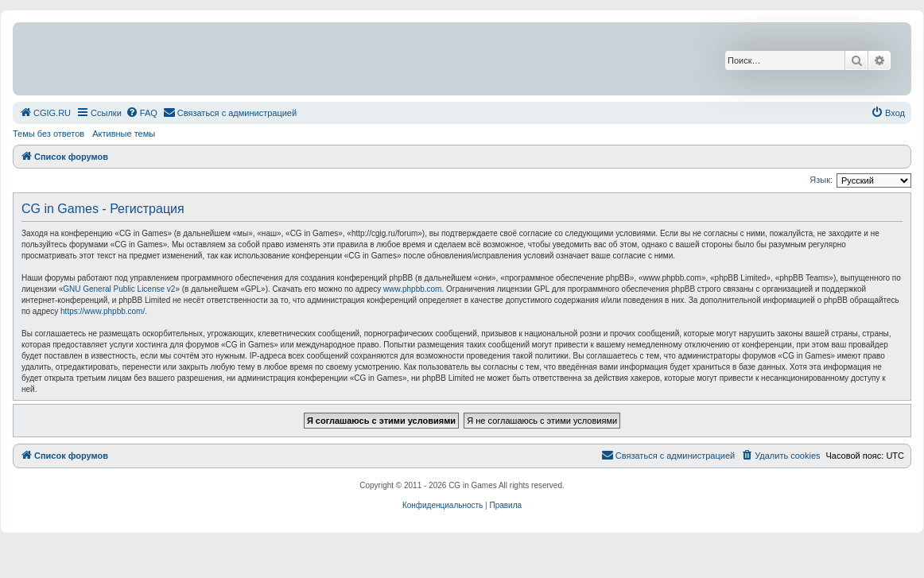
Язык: (821, 180)
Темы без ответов (49, 134)
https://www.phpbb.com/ (103, 311)
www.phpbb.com (412, 289)
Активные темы (124, 134)
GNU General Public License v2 (119, 289)
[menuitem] (45, 113)
